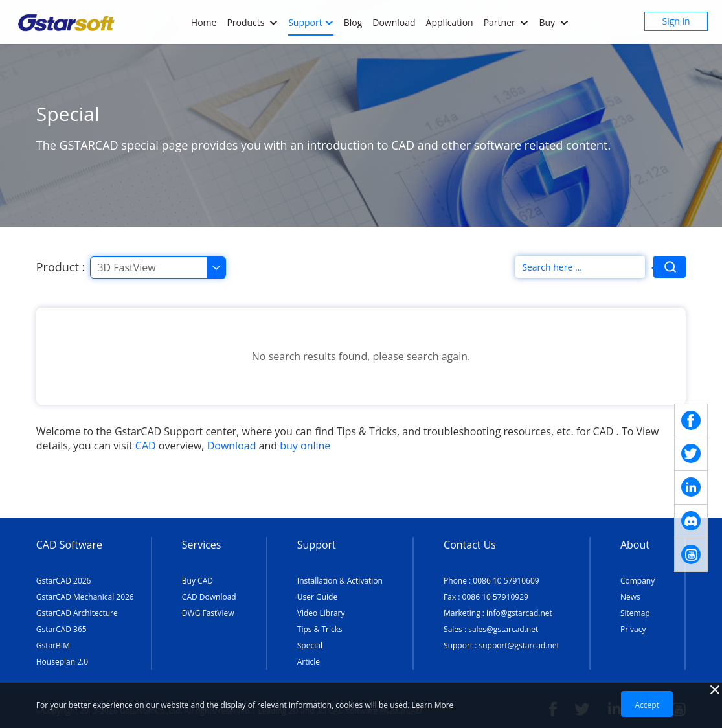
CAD (146, 446)
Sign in (676, 21)
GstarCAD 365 (62, 629)
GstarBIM (53, 645)
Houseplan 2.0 (62, 662)
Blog (353, 22)
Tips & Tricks (320, 629)
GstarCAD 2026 (64, 581)
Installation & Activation (340, 581)
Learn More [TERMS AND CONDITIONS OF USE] (433, 705)
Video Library (321, 613)
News (630, 597)
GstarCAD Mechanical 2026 (85, 597)
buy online (305, 446)
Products (252, 22)
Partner (506, 22)
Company (637, 581)
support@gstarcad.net (519, 645)
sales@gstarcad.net (503, 629)
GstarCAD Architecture (77, 613)
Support (311, 22)
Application (450, 22)
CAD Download (209, 597)
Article (309, 662)
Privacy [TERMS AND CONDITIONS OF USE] (633, 629)
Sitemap (635, 613)
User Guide (317, 597)
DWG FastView (208, 613)
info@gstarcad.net (519, 613)
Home (204, 22)
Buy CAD (197, 581)
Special (310, 645)
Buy (553, 22)
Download (394, 22)
